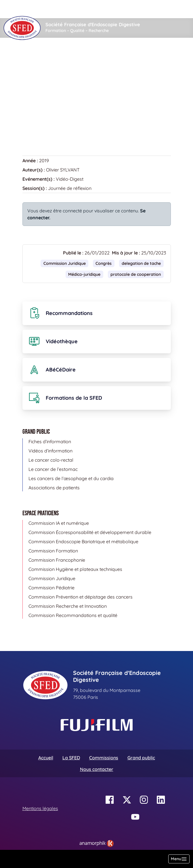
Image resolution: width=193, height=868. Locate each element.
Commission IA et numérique (59, 523)
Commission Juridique (65, 263)
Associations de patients (54, 488)
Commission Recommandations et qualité (73, 615)
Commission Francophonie (57, 560)
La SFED (71, 758)
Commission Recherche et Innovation (68, 606)
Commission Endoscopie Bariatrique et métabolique (83, 541)
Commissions (104, 758)
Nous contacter (97, 769)
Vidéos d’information (50, 451)
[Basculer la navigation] (179, 859)
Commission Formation (53, 551)
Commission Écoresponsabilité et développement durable (90, 532)
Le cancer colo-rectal (51, 460)
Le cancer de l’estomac (53, 469)
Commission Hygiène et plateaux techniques (75, 569)
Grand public (141, 758)
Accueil (31, 55)
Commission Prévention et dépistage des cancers (81, 597)
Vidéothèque (61, 55)
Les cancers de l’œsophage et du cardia (71, 478)
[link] (97, 844)
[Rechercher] (68, 9)
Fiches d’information (50, 441)
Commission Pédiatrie (51, 588)
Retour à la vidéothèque (51, 127)
